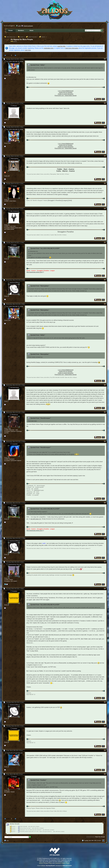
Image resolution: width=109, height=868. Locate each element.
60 (105, 774)
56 (105, 589)
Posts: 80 (7, 605)
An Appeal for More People (22, 39)
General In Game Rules (62, 863)
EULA (41, 863)
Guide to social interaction (66, 94)
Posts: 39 (7, 767)
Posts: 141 (7, 790)
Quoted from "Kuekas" (38, 780)
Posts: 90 (7, 259)
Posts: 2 (6, 401)
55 (105, 562)
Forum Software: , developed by (54, 866)
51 (105, 412)
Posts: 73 (7, 119)
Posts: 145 (7, 176)
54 (105, 538)
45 (105, 183)
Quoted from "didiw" (38, 65)
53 (105, 503)
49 (105, 304)
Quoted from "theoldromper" (41, 418)
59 (105, 750)
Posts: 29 (7, 200)
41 (105, 59)
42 (105, 103)
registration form (49, 48)
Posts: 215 (7, 225)
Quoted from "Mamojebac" (40, 310)
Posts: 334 (7, 458)
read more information (72, 48)
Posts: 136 (7, 578)
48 (105, 280)
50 (105, 385)
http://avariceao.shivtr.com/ (34, 272)
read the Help (61, 46)
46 (105, 209)
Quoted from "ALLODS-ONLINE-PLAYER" (45, 248)
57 (105, 702)
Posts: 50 (7, 296)
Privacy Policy (48, 863)
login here (28, 50)
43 (105, 127)
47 (105, 242)
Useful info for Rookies (66, 92)
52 (105, 441)
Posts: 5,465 (7, 75)
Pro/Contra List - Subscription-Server (66, 95)
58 (105, 726)
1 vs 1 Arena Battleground (66, 91)
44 (105, 156)
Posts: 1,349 (7, 428)
